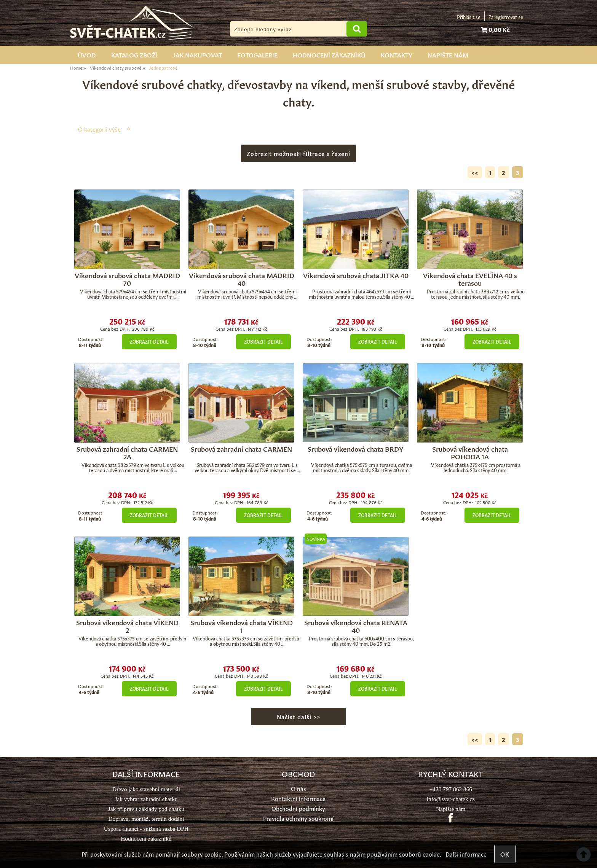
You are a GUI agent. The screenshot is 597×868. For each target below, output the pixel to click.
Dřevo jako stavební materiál (146, 789)
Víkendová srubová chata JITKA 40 (356, 275)
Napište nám (448, 54)
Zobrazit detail (149, 341)
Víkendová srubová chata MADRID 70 (127, 279)
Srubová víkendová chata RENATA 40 (356, 626)
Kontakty (397, 54)
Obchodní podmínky (298, 808)
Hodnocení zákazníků (329, 54)
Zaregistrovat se (506, 17)
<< (475, 172)
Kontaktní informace (298, 798)
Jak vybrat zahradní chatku (146, 799)
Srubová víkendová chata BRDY (356, 448)
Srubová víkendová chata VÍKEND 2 (127, 626)
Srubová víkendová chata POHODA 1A (470, 452)
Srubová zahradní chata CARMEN (241, 448)
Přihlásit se (469, 17)
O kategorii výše (99, 129)
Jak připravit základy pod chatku (146, 809)
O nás (298, 788)
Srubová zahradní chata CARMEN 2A (127, 452)
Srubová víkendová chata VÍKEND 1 (242, 626)
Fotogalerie (257, 54)
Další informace (466, 854)
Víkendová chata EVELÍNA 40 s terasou (470, 279)
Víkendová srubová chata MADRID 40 (242, 279)
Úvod (87, 54)
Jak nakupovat (197, 54)
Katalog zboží (134, 54)
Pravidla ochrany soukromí (298, 818)
